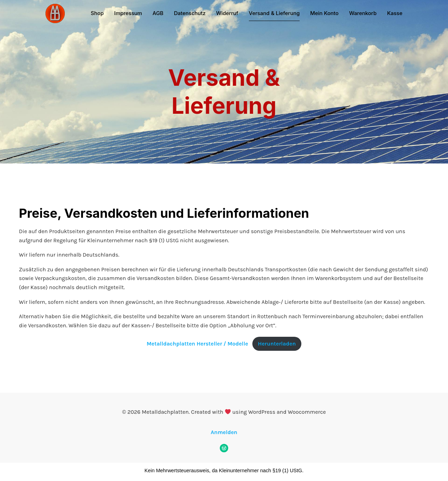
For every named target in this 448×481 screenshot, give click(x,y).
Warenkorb (363, 13)
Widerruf (227, 13)
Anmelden (224, 432)
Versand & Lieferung (274, 13)
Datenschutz (190, 13)
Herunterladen (277, 344)
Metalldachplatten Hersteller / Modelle (197, 344)
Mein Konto (324, 13)
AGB (158, 13)
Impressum (128, 13)
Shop (97, 13)
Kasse (395, 13)
